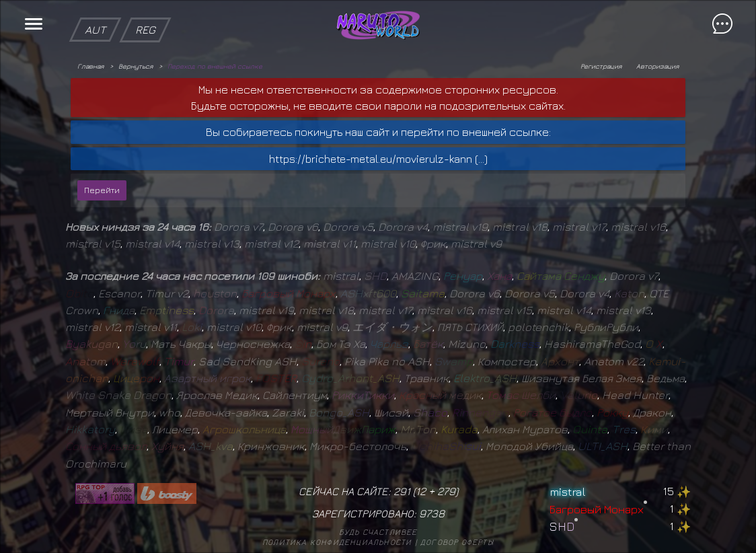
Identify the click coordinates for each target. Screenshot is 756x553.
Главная (90, 66)
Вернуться (136, 66)
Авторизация (657, 66)
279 (446, 491)
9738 (432, 513)
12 (421, 491)
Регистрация (601, 66)
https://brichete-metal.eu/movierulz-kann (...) (378, 159)
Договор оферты (457, 542)
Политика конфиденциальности (337, 542)
